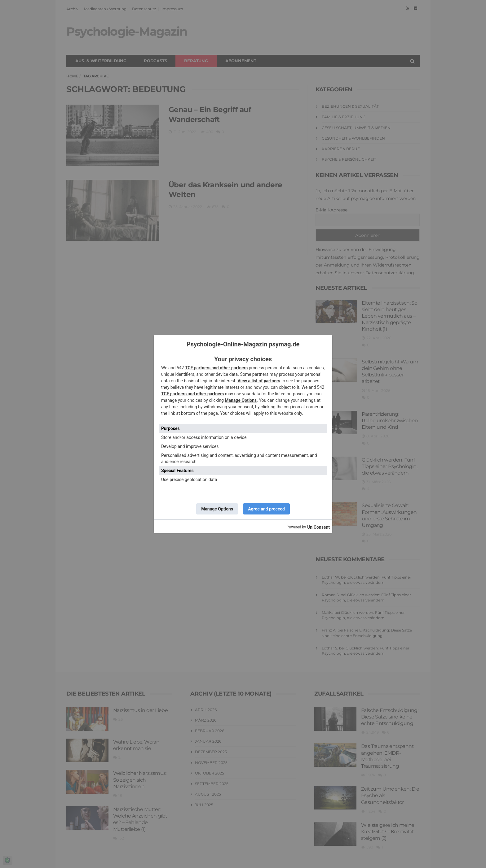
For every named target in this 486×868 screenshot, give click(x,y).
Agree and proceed (266, 509)
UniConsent (318, 527)
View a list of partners (259, 381)
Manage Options (241, 400)
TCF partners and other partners (216, 368)
